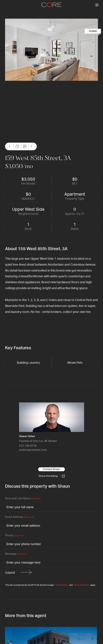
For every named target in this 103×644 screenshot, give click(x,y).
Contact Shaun (51, 469)
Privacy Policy (62, 585)
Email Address (19, 517)
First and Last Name (23, 499)
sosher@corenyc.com (33, 450)
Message (16, 554)
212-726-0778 (28, 446)
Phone (14, 536)
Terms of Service (81, 585)
